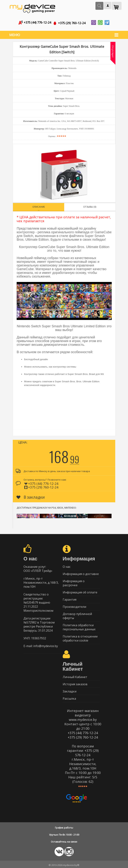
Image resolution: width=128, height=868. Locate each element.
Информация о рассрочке (74, 582)
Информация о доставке (81, 572)
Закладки (70, 690)
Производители (74, 605)
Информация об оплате (80, 591)
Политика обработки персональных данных (79, 626)
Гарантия (70, 598)
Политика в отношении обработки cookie (80, 637)
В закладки (31, 496)
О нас (67, 565)
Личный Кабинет (75, 675)
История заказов (75, 683)
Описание (39, 205)
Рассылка (69, 697)
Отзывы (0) (90, 205)
